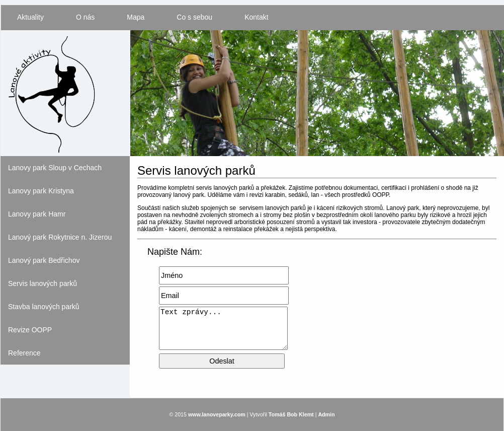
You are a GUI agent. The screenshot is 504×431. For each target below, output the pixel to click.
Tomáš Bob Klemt (291, 414)
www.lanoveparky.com (217, 414)
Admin (326, 414)
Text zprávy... (223, 328)
